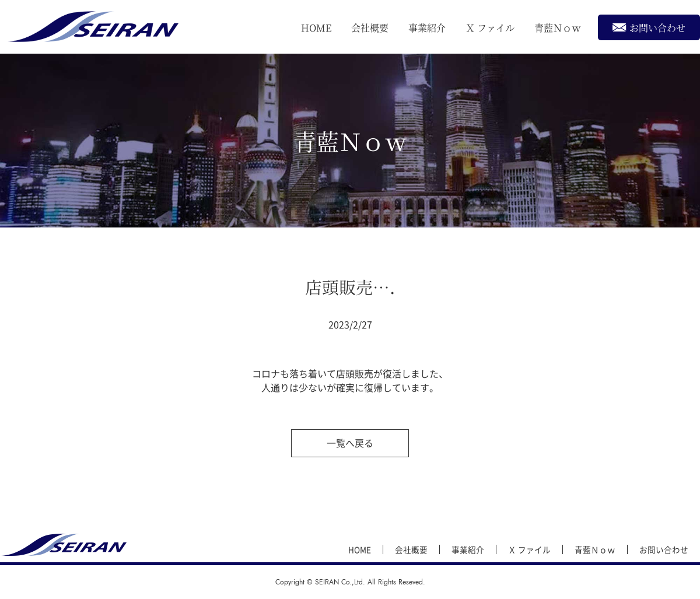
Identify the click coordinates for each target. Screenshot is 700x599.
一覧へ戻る (350, 443)
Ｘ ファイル (490, 28)
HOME (316, 28)
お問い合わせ (649, 27)
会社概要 (370, 28)
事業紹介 (427, 28)
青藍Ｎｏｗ (558, 28)
